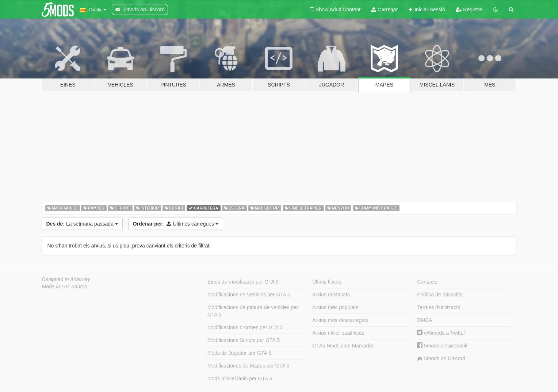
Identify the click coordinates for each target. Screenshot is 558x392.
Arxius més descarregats (340, 320)
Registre (469, 9)
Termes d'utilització (439, 307)
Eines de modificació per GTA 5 (243, 282)
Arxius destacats (331, 295)
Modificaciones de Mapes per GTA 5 (249, 366)
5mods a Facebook (442, 346)
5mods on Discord (441, 359)
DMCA (425, 320)
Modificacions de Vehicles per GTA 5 (249, 295)
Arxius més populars (335, 307)
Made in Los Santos (65, 287)
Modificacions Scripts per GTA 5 (244, 340)
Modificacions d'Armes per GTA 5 (245, 327)
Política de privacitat (440, 295)
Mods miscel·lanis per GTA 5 (240, 378)
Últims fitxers (327, 282)
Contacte (427, 282)
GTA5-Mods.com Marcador (343, 346)
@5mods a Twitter (441, 333)
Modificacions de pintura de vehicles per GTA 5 (253, 311)
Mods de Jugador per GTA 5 (239, 353)
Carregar (385, 9)
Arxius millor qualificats (338, 333)
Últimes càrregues (176, 224)
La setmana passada (82, 224)
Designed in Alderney (66, 279)
